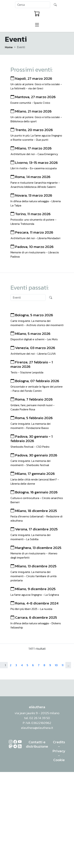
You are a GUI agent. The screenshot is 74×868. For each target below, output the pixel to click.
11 (63, 665)
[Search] (33, 5)
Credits (59, 742)
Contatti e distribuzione (37, 744)
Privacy (59, 751)
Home (9, 47)
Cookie (59, 760)
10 (56, 665)
